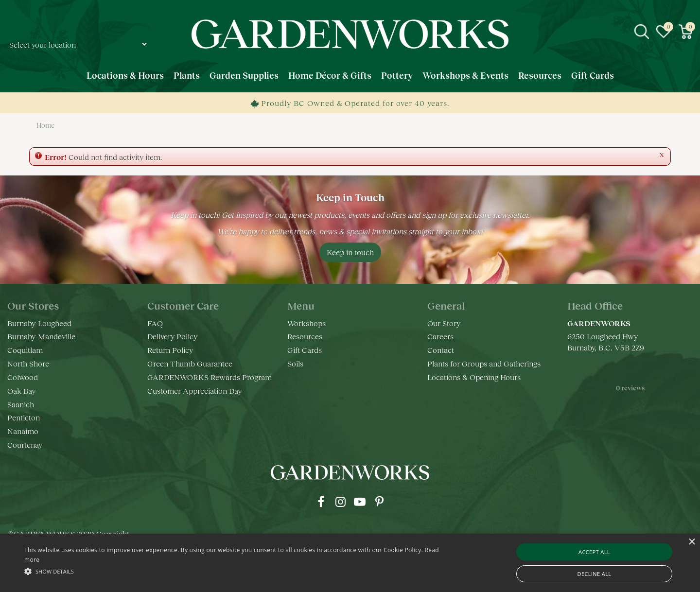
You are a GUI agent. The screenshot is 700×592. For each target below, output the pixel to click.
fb (321, 502)
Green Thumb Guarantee (190, 363)
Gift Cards (305, 350)
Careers (440, 336)
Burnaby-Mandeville (41, 336)
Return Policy (170, 350)
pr (379, 502)
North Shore (28, 363)
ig (340, 502)
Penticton (24, 417)
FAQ (155, 323)
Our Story (444, 323)
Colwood (23, 377)
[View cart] (685, 32)
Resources (305, 336)
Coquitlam (25, 350)
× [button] (691, 542)
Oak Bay (21, 391)
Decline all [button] (595, 574)
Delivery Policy (172, 336)
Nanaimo (23, 431)
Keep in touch (350, 252)
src (642, 32)
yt (360, 502)
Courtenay (25, 444)
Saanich (21, 404)
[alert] (350, 563)
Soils (295, 363)
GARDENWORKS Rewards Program (210, 377)
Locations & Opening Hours (474, 377)
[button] (236, 571)
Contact (441, 350)
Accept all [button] (594, 552)
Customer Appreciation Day (194, 391)
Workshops (306, 323)
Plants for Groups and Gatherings (484, 363)
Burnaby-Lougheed (39, 323)
